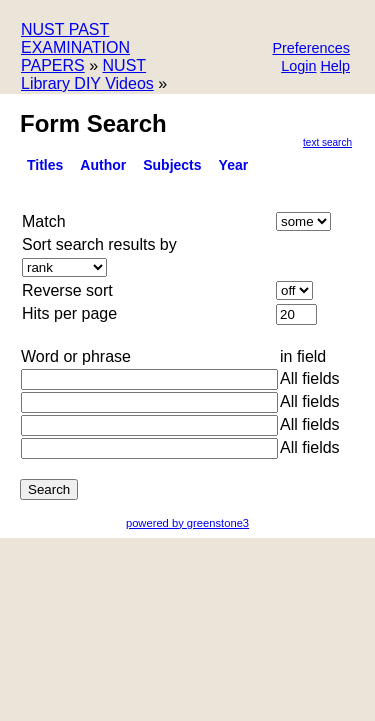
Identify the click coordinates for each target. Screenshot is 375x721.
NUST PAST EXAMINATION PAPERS (75, 47)
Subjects (172, 165)
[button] (311, 49)
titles (45, 165)
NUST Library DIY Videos (87, 74)
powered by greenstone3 (187, 523)
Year (234, 165)
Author (103, 165)
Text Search (327, 142)
